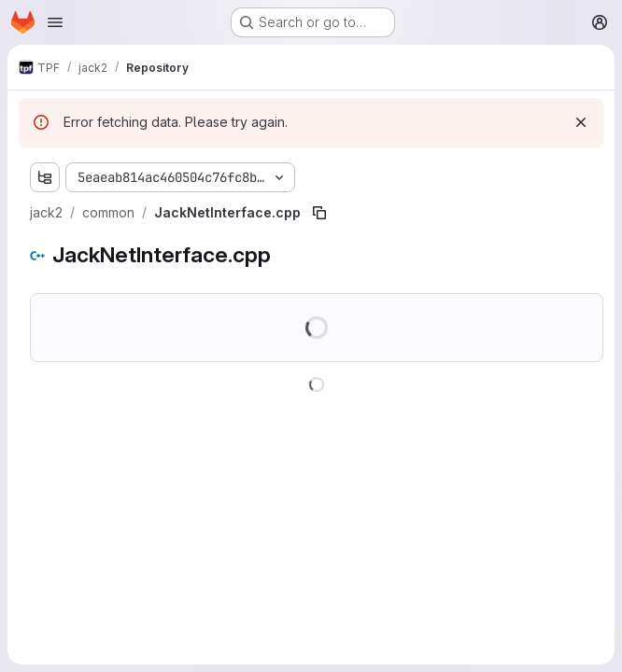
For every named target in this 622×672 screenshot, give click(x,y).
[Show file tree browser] (45, 177)
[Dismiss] (581, 122)
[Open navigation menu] (55, 22)
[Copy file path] (319, 213)
